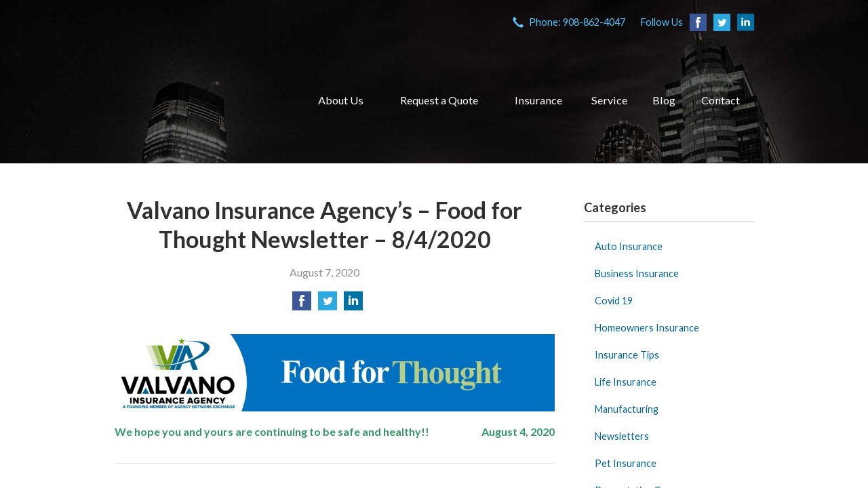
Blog (664, 100)
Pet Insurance (626, 463)
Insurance (538, 100)
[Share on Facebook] (302, 305)
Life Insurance (626, 382)
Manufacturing (627, 409)
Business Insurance (637, 273)
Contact (721, 100)
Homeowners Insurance (647, 328)
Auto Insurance (629, 246)
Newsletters (622, 436)
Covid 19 (614, 301)
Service (609, 100)
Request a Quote (439, 100)
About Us (341, 100)
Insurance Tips (627, 355)
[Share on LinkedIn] (353, 305)
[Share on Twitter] (328, 305)
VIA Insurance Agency (199, 100)
